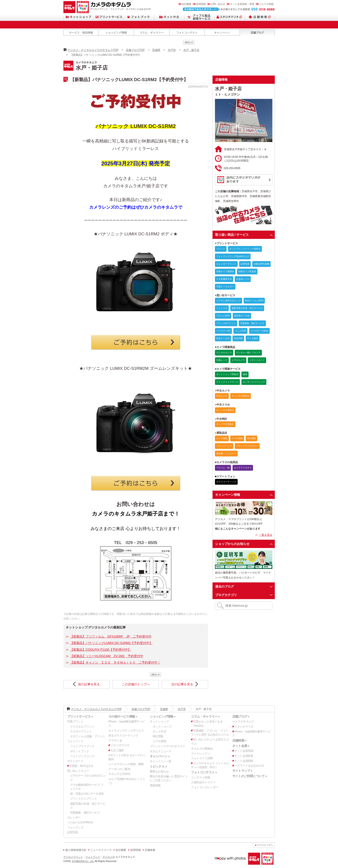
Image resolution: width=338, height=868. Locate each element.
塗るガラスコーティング (123, 735)
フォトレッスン (200, 753)
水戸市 (172, 50)
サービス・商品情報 (81, 33)
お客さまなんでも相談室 (229, 9)
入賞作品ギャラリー (203, 782)
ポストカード (75, 761)
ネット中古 (169, 17)
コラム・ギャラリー (152, 33)
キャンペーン (222, 33)
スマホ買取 (159, 741)
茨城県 (156, 50)
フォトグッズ (75, 827)
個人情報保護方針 (76, 850)
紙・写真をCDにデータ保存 (87, 794)
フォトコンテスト (187, 33)
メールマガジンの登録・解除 (126, 764)
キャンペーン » (160, 756)
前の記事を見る (89, 684)
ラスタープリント (81, 731)
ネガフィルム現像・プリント (88, 736)
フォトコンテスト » (204, 772)
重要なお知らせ (159, 771)
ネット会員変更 (244, 756)
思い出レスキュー (78, 771)
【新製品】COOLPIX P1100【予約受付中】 (101, 650)
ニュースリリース (101, 850)
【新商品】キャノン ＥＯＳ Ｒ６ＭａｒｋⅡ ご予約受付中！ (115, 662)
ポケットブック (80, 751)
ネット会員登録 (244, 751)
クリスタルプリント (82, 727)
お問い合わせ (218, 4)
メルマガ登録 (266, 4)
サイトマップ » (242, 771)
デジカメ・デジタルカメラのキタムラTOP (93, 50)
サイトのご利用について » (250, 776)
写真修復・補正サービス (85, 813)
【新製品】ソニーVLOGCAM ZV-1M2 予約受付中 (107, 656)
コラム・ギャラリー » (205, 716)
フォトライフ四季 (202, 758)
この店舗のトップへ (136, 684)
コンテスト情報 (200, 777)
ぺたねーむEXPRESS (80, 822)
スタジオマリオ (83, 7)
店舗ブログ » (241, 716)
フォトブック (139, 17)
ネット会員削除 (244, 761)
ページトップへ (265, 845)
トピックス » (158, 766)
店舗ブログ (257, 33)
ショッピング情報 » (163, 716)
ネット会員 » (241, 746)
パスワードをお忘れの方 (249, 766)
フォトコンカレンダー (204, 787)
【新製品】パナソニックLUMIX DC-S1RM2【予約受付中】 (111, 643)
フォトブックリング (82, 756)
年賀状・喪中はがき (81, 766)
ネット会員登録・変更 (242, 4)
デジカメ (107, 857)
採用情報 (201, 4)
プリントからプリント (84, 799)
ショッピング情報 (116, 33)
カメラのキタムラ (69, 7)
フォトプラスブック (82, 746)
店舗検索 (260, 17)
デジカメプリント (73, 857)
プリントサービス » (80, 716)
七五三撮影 (117, 750)
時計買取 (158, 736)
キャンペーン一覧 (161, 761)
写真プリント (75, 721)
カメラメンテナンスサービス (126, 731)
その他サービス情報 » (123, 716)
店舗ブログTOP (135, 50)
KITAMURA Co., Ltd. (83, 861)
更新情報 (155, 785)
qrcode (189, 42)
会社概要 (186, 4)
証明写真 (73, 832)
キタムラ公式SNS (119, 774)
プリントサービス (109, 17)
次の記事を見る (182, 684)
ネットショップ (79, 17)
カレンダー (74, 817)
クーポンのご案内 (119, 769)
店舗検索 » (239, 740)
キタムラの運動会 (202, 749)
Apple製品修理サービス (200, 17)
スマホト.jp (115, 740)
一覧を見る (266, 535)
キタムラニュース (161, 751)
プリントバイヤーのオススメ (167, 746)
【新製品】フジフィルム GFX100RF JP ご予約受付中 (111, 636)
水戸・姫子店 (191, 50)
